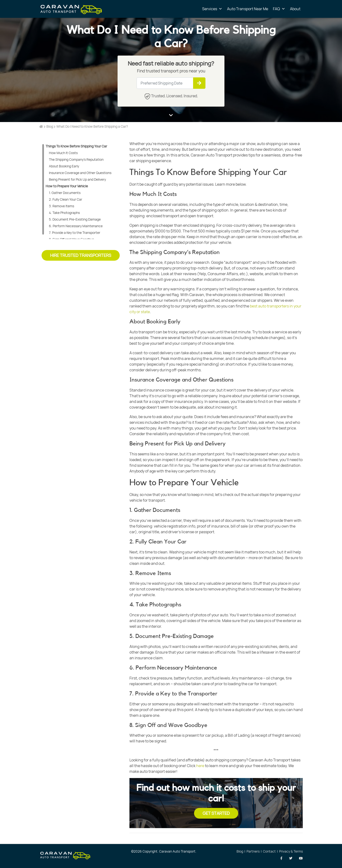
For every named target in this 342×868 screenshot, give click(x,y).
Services (212, 9)
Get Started (216, 813)
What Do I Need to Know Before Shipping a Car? (92, 126)
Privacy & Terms (291, 851)
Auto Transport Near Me (248, 9)
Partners (253, 851)
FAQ (279, 9)
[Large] (171, 83)
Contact (269, 851)
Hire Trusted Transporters (81, 255)
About (295, 9)
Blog (50, 126)
